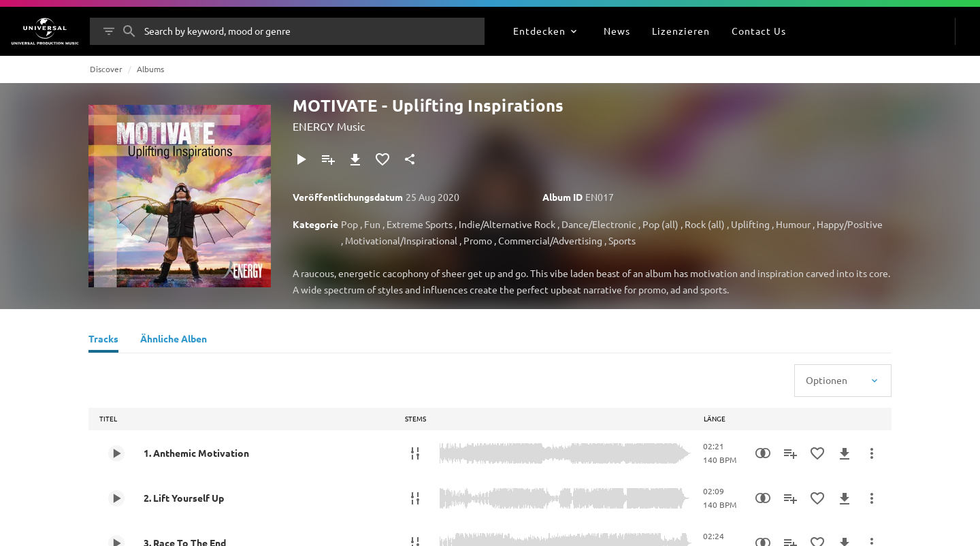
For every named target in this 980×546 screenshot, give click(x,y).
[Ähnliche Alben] (174, 340)
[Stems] (415, 453)
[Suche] (129, 31)
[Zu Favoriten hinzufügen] (382, 159)
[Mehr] (872, 453)
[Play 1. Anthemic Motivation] (116, 453)
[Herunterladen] (355, 159)
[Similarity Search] (763, 453)
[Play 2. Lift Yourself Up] (116, 498)
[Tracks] (103, 340)
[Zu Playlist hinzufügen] (328, 159)
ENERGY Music (329, 126)
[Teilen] (410, 159)
